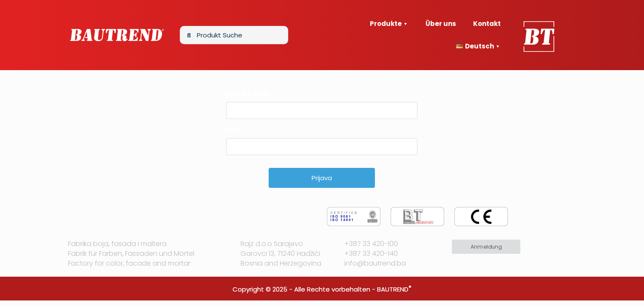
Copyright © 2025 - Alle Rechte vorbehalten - (305, 289)
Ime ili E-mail (248, 94)
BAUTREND (393, 289)
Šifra (234, 130)
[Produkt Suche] (234, 35)
